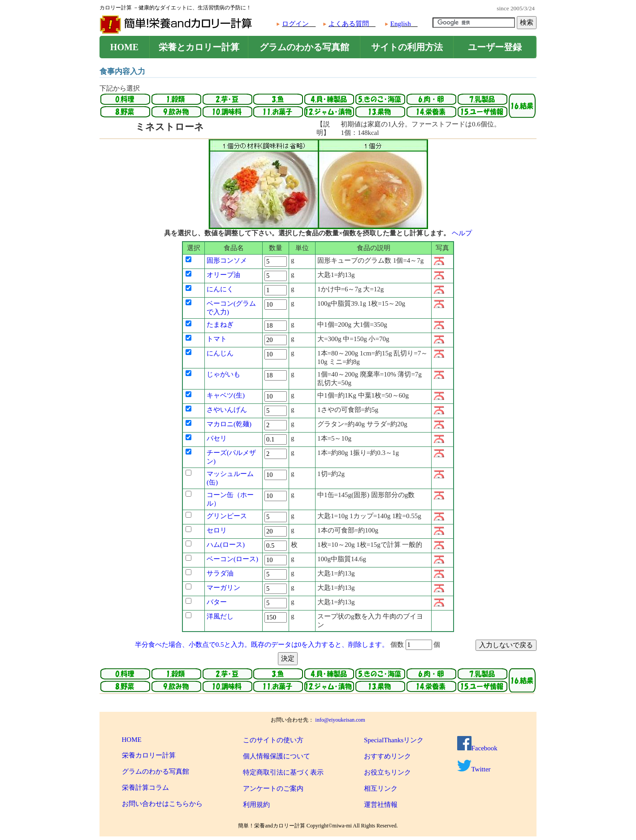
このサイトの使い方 (273, 740)
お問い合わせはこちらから (162, 804)
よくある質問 (349, 24)
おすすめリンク (387, 756)
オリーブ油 (223, 275)
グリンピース (227, 516)
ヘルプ (462, 233)
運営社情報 (381, 805)
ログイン (295, 24)
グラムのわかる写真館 (304, 47)
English (401, 24)
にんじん (220, 353)
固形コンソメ (227, 260)
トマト (217, 339)
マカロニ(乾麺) (229, 424)
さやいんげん (227, 410)
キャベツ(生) (226, 395)
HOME (124, 47)
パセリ (217, 438)
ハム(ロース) (226, 545)
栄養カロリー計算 (149, 755)
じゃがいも (223, 374)
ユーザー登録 (495, 47)
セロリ (217, 530)
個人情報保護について (277, 756)
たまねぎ (220, 325)
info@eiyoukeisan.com (340, 720)
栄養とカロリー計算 (199, 47)
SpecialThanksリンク (394, 740)
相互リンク (381, 788)
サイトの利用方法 (407, 47)
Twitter (474, 769)
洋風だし (220, 616)
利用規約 (256, 805)
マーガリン (223, 588)
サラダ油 (220, 573)
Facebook (477, 748)
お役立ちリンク (387, 772)
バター (217, 602)
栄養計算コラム (145, 788)
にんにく (220, 289)
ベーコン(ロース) (232, 559)
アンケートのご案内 (273, 788)
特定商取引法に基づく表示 (283, 772)
